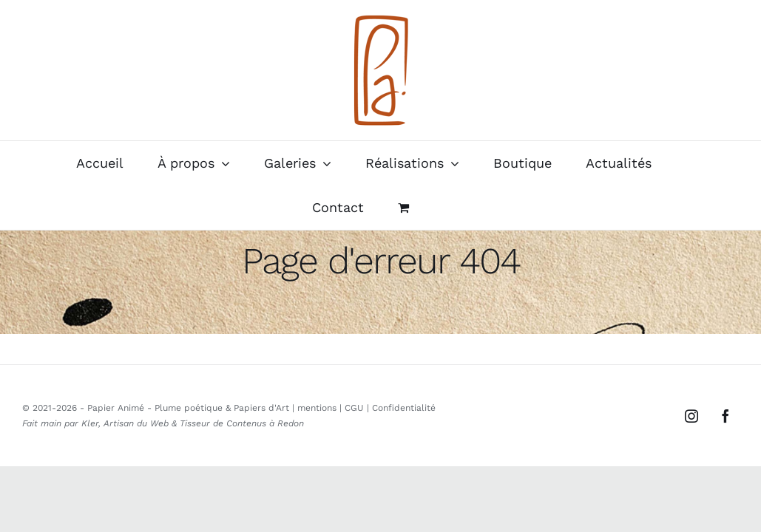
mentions (317, 408)
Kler (90, 423)
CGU (354, 408)
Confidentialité (404, 408)
